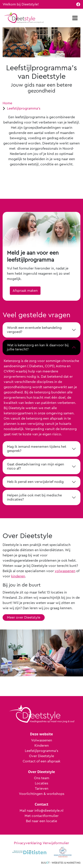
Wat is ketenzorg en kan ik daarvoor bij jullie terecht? (38, 347)
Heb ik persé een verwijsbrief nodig (35, 482)
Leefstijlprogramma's (24, 108)
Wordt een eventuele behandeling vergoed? (34, 330)
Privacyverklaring (28, 843)
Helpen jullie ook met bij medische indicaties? (34, 497)
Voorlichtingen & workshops (42, 794)
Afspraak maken (25, 291)
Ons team (42, 778)
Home (7, 103)
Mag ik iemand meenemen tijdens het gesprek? (37, 449)
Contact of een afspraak (41, 761)
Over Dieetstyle (41, 756)
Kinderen (42, 746)
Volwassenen (42, 740)
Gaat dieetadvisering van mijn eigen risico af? (36, 466)
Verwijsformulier (56, 843)
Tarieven (42, 789)
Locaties (41, 783)
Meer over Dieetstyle (24, 618)
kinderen (18, 576)
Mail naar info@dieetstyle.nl (41, 811)
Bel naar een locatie (41, 821)
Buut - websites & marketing (61, 863)
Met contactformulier (42, 816)
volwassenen (65, 571)
